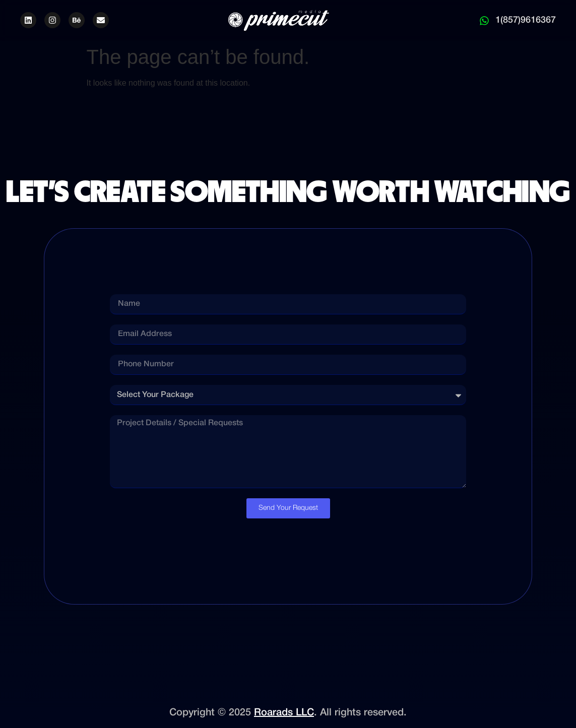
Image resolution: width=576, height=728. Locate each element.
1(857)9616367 (526, 20)
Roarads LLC (284, 713)
